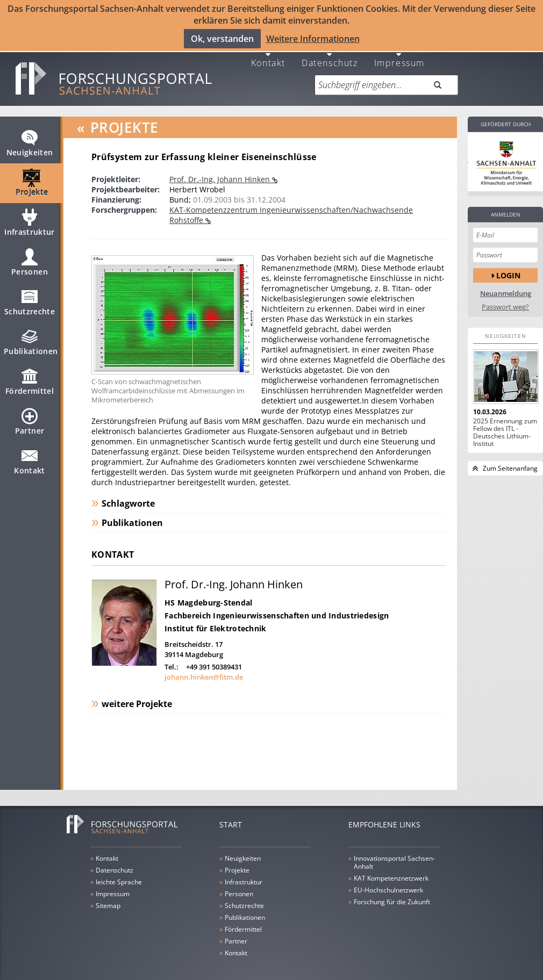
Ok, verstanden (222, 38)
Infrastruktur (30, 219)
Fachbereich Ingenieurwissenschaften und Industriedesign (277, 607)
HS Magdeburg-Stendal (209, 595)
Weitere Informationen (313, 38)
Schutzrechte (30, 298)
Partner (30, 417)
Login (508, 267)
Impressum (399, 53)
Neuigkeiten (30, 139)
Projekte (32, 179)
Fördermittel (30, 378)
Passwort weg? (505, 298)
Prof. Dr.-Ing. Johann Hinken (221, 171)
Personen (30, 258)
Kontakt (268, 53)
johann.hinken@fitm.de (204, 669)
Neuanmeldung (506, 285)
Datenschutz (330, 53)
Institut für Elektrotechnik (216, 620)
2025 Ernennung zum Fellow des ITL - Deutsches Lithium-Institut (505, 424)
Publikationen (31, 338)
